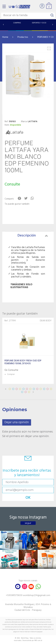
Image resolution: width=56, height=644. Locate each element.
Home (5, 37)
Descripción (33, 236)
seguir (28, 523)
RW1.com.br (38, 640)
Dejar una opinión (17, 422)
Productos (23, 37)
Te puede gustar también (17, 204)
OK (28, 498)
